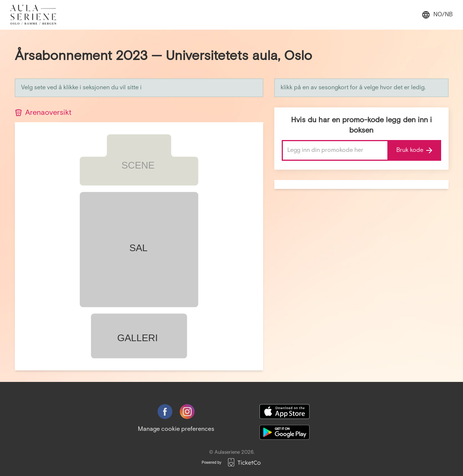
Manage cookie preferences (176, 429)
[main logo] (37, 15)
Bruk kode (414, 150)
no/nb (437, 15)
